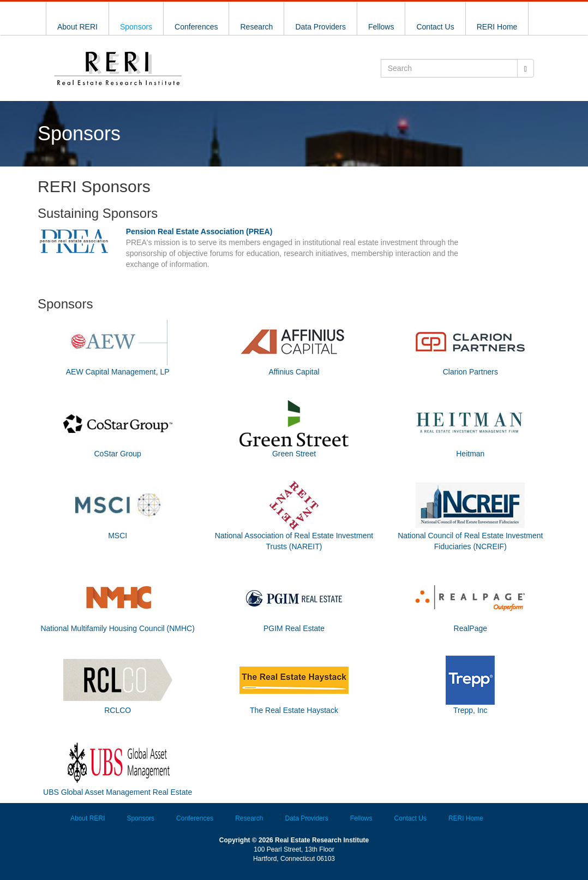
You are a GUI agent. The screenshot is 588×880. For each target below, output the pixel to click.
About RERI (77, 27)
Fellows (381, 27)
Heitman (470, 454)
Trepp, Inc (470, 710)
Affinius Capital (294, 372)
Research (256, 27)
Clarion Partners (470, 372)
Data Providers (320, 27)
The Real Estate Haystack (294, 710)
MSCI (118, 536)
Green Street (294, 454)
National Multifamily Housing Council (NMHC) (117, 628)
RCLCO (118, 710)
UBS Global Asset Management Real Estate (118, 792)
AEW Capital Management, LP (118, 372)
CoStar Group (117, 454)
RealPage (471, 628)
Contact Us (435, 27)
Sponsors (136, 27)
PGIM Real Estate (294, 628)
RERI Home (497, 27)
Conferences (196, 27)
